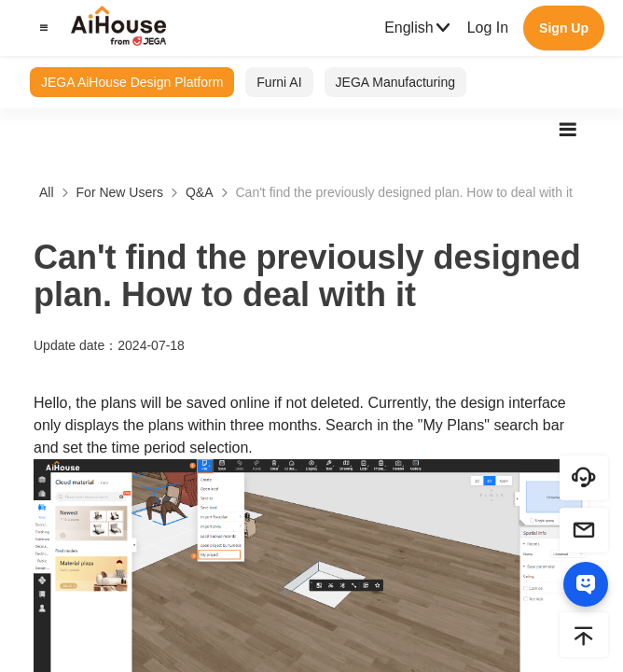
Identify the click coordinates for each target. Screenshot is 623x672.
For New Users (120, 192)
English (418, 28)
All (47, 192)
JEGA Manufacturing (395, 82)
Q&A (200, 192)
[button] (41, 28)
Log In (488, 28)
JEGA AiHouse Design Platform (132, 82)
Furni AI (279, 82)
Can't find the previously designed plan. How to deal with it (404, 192)
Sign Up (564, 28)
